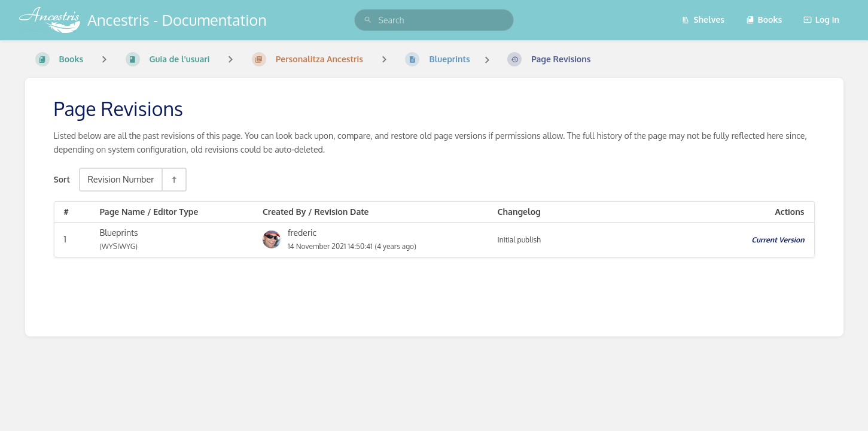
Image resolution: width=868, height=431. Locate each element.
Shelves (703, 19)
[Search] (368, 20)
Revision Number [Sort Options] (121, 179)
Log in (821, 19)
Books (764, 19)
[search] (434, 20)
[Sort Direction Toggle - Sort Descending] (173, 179)
